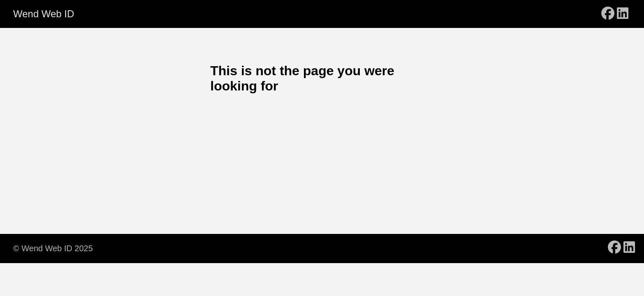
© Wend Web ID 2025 (53, 248)
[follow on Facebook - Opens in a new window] (608, 14)
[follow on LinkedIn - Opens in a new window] (623, 14)
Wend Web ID (44, 14)
